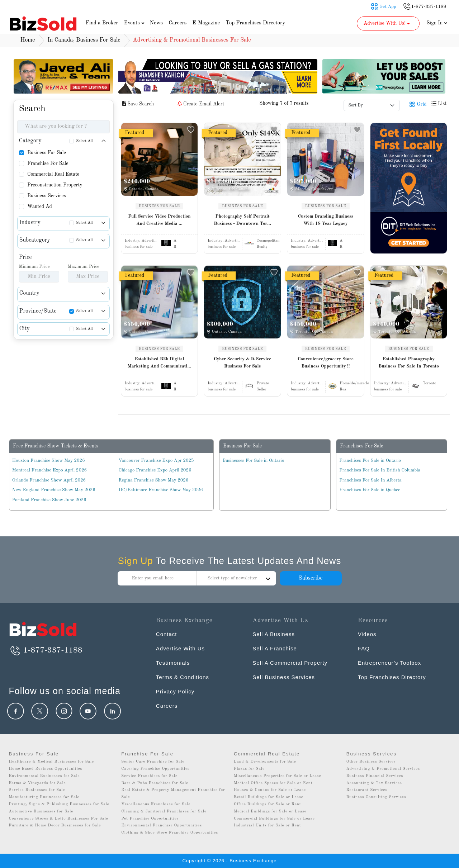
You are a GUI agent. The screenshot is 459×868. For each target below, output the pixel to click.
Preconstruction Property (55, 185)
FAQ (364, 648)
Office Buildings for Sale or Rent (268, 804)
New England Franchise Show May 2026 (54, 490)
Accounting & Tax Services (374, 783)
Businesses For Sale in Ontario (253, 461)
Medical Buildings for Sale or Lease (270, 812)
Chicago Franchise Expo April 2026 (155, 470)
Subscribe (310, 578)
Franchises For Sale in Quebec (370, 490)
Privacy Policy (175, 691)
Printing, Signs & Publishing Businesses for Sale (59, 804)
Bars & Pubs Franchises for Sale (155, 783)
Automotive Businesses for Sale (41, 812)
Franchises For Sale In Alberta (370, 480)
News (157, 23)
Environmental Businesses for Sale (44, 776)
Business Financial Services (375, 776)
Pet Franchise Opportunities (150, 819)
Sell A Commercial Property (290, 663)
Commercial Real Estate (53, 174)
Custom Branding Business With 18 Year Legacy (326, 220)
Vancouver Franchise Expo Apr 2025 (156, 461)
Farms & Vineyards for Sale (37, 783)
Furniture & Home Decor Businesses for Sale (55, 826)
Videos (367, 634)
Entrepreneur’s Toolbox (389, 663)
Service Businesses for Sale (37, 790)
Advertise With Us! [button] (387, 23)
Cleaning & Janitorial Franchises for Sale (164, 812)
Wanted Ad (40, 207)
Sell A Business (274, 634)
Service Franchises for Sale (149, 776)
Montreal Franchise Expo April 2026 (49, 470)
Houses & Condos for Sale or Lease (270, 790)
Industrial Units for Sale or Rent (267, 826)
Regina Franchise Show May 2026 (154, 480)
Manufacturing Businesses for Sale (44, 797)
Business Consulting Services (376, 797)
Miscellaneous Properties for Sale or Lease (278, 776)
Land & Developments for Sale (265, 762)
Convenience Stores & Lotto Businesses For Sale (59, 819)
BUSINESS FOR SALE (160, 206)
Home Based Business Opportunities (46, 769)
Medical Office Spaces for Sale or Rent (273, 783)
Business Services (47, 196)
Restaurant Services (367, 790)
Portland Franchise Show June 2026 (49, 500)
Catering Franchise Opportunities (155, 769)
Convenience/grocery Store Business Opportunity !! (326, 363)
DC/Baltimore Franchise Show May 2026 (161, 490)
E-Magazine (206, 23)
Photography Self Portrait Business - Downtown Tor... (242, 220)
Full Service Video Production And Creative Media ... (159, 220)
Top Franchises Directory (255, 23)
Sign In (437, 23)
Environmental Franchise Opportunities (162, 826)
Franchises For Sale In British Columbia (380, 470)
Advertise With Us (180, 648)
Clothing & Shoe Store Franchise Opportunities (170, 833)
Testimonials (173, 663)
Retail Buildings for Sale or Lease (269, 797)
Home (28, 40)
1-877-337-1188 (46, 650)
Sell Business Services (284, 677)
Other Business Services (371, 762)
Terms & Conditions (183, 677)
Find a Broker (102, 23)
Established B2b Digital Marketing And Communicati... (159, 363)
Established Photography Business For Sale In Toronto (409, 363)
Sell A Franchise (275, 648)
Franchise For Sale (48, 163)
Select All (85, 141)
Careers (178, 23)
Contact (167, 634)
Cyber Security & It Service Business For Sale (243, 363)
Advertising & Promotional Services (383, 769)
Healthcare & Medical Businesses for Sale (51, 762)
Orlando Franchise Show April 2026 (49, 480)
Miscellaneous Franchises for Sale (156, 804)
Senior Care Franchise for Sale (153, 762)
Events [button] (135, 23)
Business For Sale (47, 153)
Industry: (141, 241)
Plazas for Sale (249, 769)
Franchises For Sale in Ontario (370, 461)
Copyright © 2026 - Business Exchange (229, 861)
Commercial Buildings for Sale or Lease (274, 819)
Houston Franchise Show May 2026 (49, 461)
